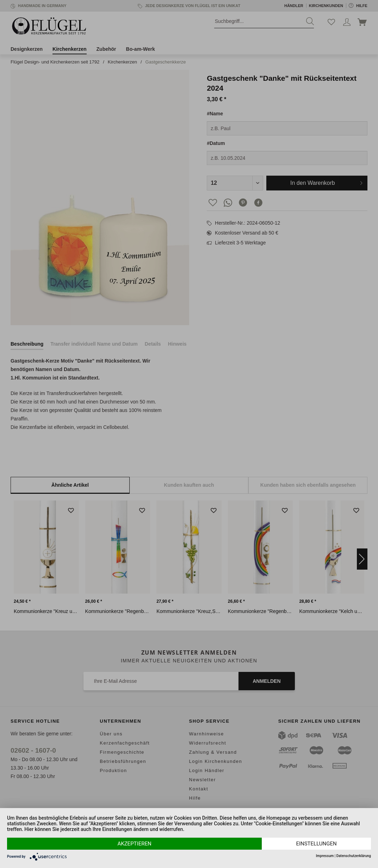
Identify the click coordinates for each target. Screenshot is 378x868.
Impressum (325, 856)
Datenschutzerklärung (354, 856)
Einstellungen (316, 844)
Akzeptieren (134, 844)
